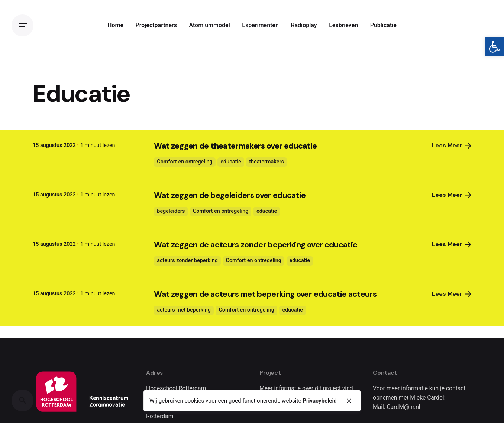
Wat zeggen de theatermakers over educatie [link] (235, 146)
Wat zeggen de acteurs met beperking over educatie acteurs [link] (265, 294)
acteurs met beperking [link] (184, 310)
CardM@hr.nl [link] (404, 407)
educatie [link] (231, 162)
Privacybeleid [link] (320, 401)
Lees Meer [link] (452, 146)
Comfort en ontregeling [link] (185, 162)
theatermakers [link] (266, 162)
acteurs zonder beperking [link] (187, 261)
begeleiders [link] (171, 211)
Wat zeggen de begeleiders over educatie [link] (230, 195)
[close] (349, 401)
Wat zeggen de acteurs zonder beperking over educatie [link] (256, 245)
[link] (494, 47)
